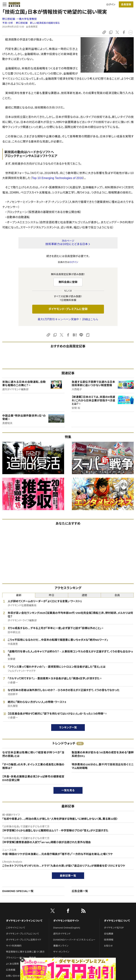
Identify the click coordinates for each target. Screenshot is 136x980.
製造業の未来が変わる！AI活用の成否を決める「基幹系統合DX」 (103, 754)
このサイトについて (16, 928)
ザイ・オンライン (61, 952)
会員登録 (126, 4)
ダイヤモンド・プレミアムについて (23, 934)
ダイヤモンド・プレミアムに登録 (68, 309)
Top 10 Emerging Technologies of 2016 (57, 178)
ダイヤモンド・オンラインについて (24, 921)
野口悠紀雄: (20, 19)
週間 (84, 595)
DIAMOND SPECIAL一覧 (18, 891)
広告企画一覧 (80, 891)
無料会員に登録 (68, 282)
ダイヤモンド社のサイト (66, 921)
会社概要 (109, 934)
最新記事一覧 (68, 876)
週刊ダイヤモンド (62, 934)
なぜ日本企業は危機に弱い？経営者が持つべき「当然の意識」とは (33, 754)
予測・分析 (8, 23)
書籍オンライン (61, 946)
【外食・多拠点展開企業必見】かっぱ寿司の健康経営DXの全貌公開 (33, 778)
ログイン (111, 5)
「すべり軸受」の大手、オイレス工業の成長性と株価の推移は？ (33, 766)
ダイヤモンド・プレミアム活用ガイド (24, 940)
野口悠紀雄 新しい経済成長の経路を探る (38, 23)
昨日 (52, 595)
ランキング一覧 (68, 727)
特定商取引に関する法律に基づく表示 (25, 952)
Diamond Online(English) (67, 928)
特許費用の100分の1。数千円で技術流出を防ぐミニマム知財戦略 (103, 766)
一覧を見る (68, 790)
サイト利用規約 (14, 946)
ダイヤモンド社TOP (114, 928)
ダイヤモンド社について (117, 921)
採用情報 (109, 940)
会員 (117, 595)
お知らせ (108, 946)
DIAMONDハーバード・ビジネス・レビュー (74, 940)
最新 (19, 595)
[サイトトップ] (13, 4)
